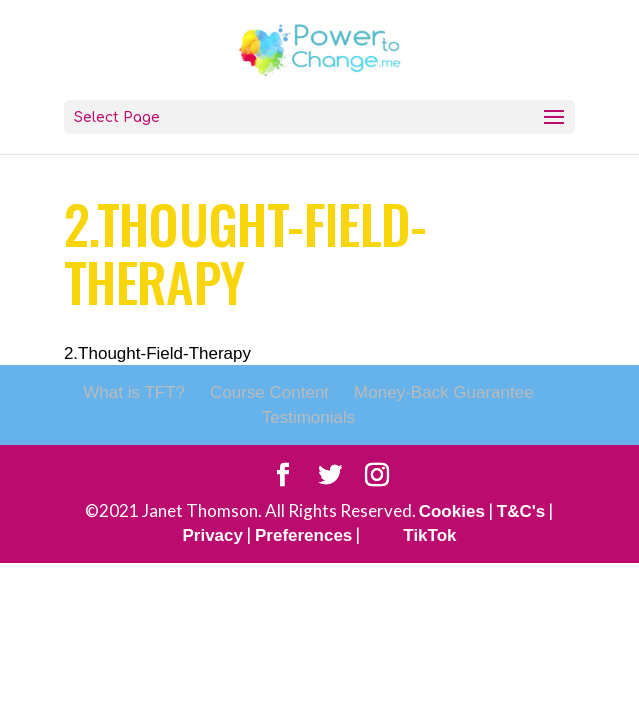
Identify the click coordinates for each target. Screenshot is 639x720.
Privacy (212, 535)
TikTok (429, 535)
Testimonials (309, 417)
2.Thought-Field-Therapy (157, 353)
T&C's (521, 511)
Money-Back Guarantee (444, 392)
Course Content (269, 392)
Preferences (303, 535)
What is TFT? (134, 392)
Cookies (452, 511)
